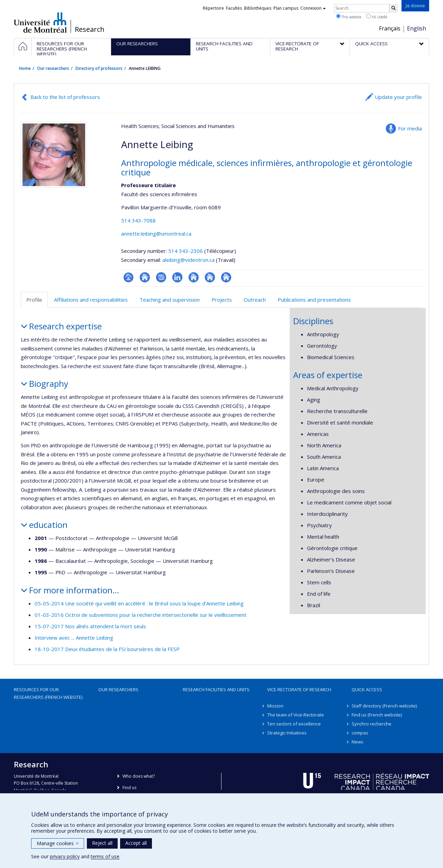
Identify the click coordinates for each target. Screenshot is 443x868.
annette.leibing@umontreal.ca (156, 234)
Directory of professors (99, 68)
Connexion (313, 8)
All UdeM (377, 17)
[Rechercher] (394, 8)
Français (390, 28)
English (417, 28)
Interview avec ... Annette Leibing (74, 638)
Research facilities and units (216, 689)
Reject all (102, 843)
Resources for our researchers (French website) (48, 693)
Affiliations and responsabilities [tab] (91, 300)
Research (90, 29)
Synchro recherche (372, 724)
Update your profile (398, 97)
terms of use (105, 856)
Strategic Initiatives (287, 733)
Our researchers (53, 68)
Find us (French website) (377, 715)
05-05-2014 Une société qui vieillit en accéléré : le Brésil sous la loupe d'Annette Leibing (139, 603)
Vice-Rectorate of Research (299, 689)
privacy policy (65, 856)
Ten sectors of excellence (294, 724)
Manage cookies (58, 843)
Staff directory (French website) (384, 706)
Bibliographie (161, 277)
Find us (129, 788)
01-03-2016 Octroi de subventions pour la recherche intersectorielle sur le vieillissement (141, 615)
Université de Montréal (40, 22)
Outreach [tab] (255, 300)
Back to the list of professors (65, 97)
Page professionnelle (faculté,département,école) (129, 277)
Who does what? (139, 776)
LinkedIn (177, 277)
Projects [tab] (222, 300)
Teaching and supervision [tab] (170, 300)
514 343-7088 (138, 220)
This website (349, 17)
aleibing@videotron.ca (188, 260)
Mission (275, 706)
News (358, 742)
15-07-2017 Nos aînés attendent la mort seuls (90, 626)
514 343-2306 (186, 251)
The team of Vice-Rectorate (296, 715)
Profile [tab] (34, 300)
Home (25, 68)
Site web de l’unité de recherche (145, 277)
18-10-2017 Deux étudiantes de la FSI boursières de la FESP (107, 649)
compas (360, 733)
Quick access (367, 689)
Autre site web (194, 277)
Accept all (136, 843)
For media (410, 128)
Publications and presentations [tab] (314, 300)
